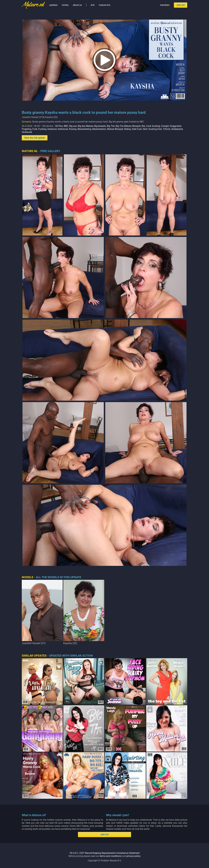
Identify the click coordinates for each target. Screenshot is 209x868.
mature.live (105, 5)
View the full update (35, 138)
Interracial (63, 129)
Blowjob (137, 126)
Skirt (145, 129)
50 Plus (59, 126)
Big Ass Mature (86, 126)
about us (77, 5)
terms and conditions (111, 856)
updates (53, 5)
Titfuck (166, 129)
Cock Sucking (153, 126)
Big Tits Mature (124, 126)
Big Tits (111, 126)
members (165, 5)
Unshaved (27, 132)
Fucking (42, 129)
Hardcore (52, 129)
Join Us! (181, 5)
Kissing (73, 129)
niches (65, 5)
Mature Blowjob (115, 129)
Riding (128, 129)
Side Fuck (137, 129)
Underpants (177, 129)
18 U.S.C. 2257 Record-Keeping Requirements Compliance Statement (105, 853)
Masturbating (84, 129)
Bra (143, 126)
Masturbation (99, 129)
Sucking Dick (155, 129)
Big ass (73, 126)
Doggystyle (176, 126)
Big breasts (100, 126)
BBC (66, 126)
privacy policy (133, 856)
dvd (93, 5)
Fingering (27, 129)
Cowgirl (165, 126)
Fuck (35, 129)
